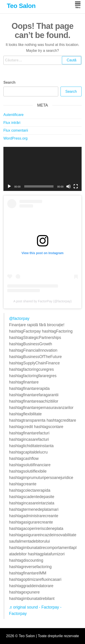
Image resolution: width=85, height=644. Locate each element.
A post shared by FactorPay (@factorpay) (42, 301)
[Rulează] (9, 186)
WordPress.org (15, 138)
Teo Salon (21, 6)
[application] (42, 169)
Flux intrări (12, 123)
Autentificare (13, 115)
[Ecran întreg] (76, 186)
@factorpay (19, 318)
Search (9, 82)
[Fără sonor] (68, 186)
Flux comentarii (16, 130)
